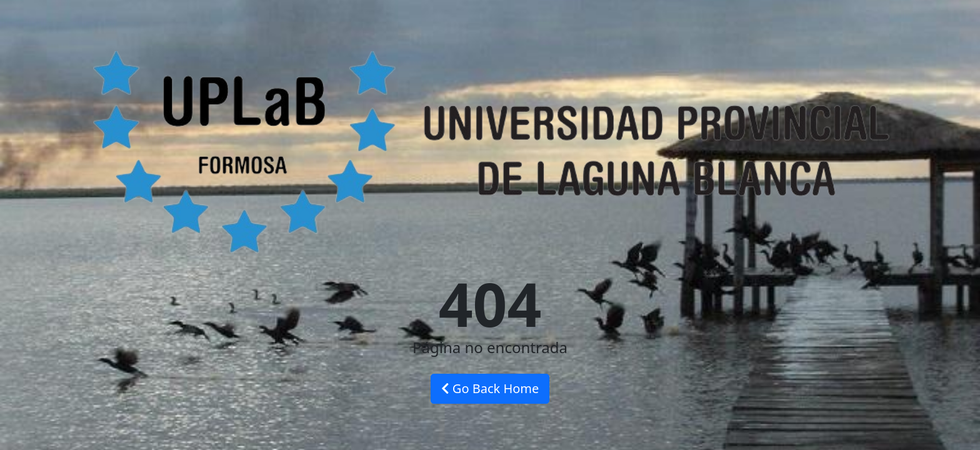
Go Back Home (490, 388)
